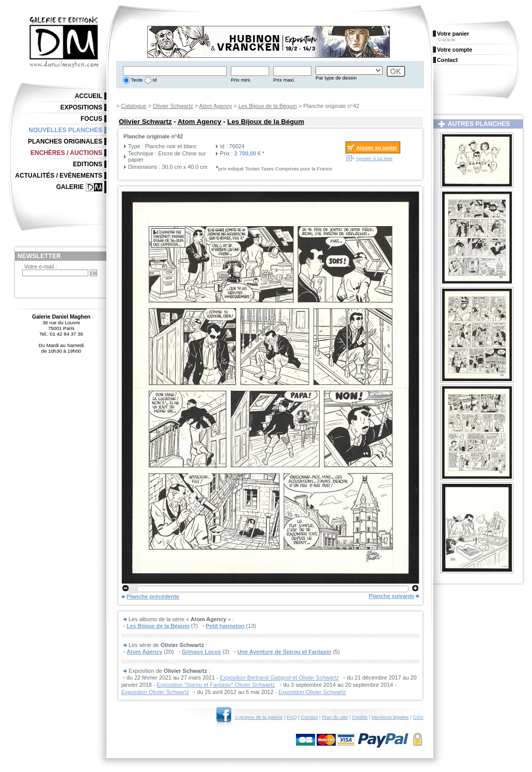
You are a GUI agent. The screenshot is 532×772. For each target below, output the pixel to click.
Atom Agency (216, 106)
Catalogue (134, 106)
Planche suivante (392, 596)
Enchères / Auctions (66, 153)
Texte (136, 80)
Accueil (89, 96)
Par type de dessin (336, 78)
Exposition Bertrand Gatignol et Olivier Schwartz (279, 678)
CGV (418, 717)
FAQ (292, 717)
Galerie (70, 187)
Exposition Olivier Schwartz (155, 692)
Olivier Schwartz (173, 106)
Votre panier (453, 34)
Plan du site (335, 717)
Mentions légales (390, 717)
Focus (91, 119)
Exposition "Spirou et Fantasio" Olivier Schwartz (216, 685)
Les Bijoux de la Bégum (268, 106)
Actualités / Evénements (59, 176)
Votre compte (455, 50)
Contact (309, 717)
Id (154, 80)
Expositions (81, 107)
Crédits (359, 717)
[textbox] (175, 71)
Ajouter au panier (377, 147)
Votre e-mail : (41, 266)
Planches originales (65, 141)
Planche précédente (153, 596)
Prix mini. (241, 80)
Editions (88, 164)
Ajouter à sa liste (374, 158)
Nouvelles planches (65, 130)
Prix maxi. (284, 80)
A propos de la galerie (259, 717)
